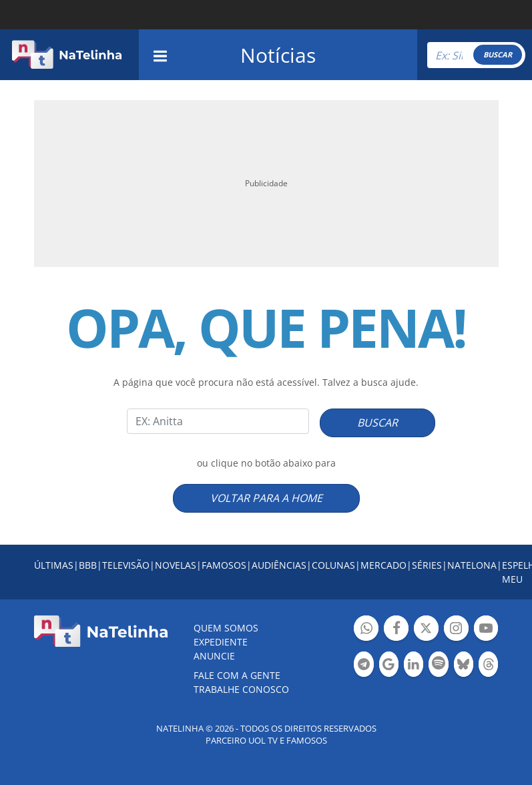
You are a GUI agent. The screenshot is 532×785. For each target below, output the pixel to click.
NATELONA (472, 565)
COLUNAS (333, 565)
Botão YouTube (486, 630)
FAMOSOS (224, 565)
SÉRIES (427, 565)
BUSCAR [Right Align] (498, 54)
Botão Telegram (363, 666)
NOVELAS (176, 565)
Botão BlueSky (464, 666)
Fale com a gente (237, 675)
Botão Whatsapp (366, 630)
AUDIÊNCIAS (279, 565)
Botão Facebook (396, 630)
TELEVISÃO (126, 565)
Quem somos (226, 628)
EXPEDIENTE (221, 642)
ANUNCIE (214, 656)
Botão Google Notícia (389, 666)
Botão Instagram (456, 630)
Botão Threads (488, 666)
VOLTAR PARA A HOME (266, 498)
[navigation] (160, 54)
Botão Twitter (426, 630)
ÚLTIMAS (54, 565)
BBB (88, 565)
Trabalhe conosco (241, 689)
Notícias (278, 55)
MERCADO (383, 565)
